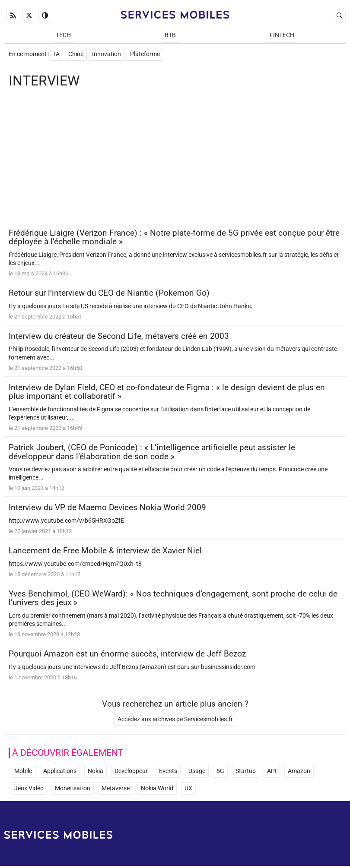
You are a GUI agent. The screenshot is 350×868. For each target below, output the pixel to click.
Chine (76, 55)
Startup (246, 773)
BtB (170, 35)
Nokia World (157, 791)
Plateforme (146, 55)
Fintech (282, 35)
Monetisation (73, 791)
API (272, 773)
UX (188, 791)
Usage (197, 773)
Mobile (23, 773)
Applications (60, 773)
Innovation (107, 55)
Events (168, 773)
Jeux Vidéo (29, 791)
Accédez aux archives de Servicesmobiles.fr (175, 721)
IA (57, 55)
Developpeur (131, 773)
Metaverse (116, 791)
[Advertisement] (175, 161)
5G (220, 773)
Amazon (299, 773)
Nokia (95, 773)
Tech (63, 35)
